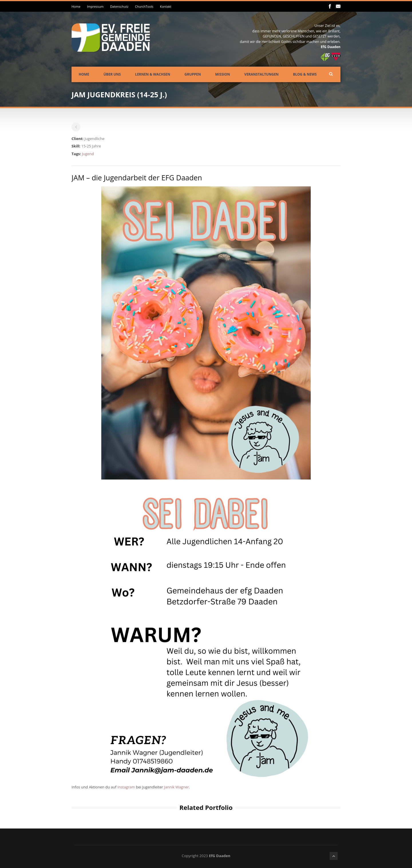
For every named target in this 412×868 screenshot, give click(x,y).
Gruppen (193, 74)
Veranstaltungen (262, 74)
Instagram (127, 787)
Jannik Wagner (176, 787)
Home (76, 6)
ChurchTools (144, 6)
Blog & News (305, 74)
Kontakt (166, 6)
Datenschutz (119, 6)
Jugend (88, 154)
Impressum (95, 6)
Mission (223, 74)
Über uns (112, 74)
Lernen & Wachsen (153, 74)
